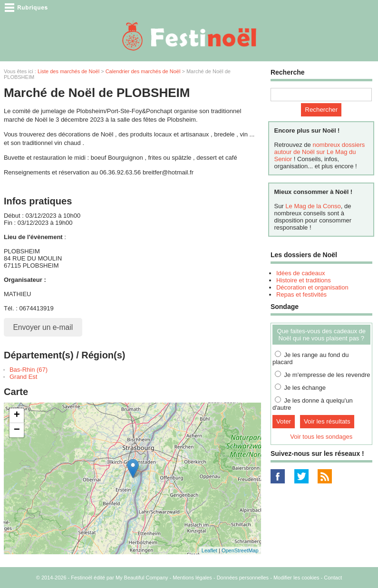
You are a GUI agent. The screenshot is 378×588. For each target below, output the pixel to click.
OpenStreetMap (240, 550)
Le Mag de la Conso (313, 206)
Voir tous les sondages (321, 437)
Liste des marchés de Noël (68, 71)
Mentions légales (192, 578)
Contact (333, 578)
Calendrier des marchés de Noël (143, 71)
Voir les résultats (327, 421)
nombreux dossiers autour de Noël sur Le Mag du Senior (319, 152)
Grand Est (24, 377)
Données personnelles (243, 578)
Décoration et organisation (312, 287)
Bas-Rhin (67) (29, 370)
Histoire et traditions (304, 280)
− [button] (17, 430)
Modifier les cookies (296, 578)
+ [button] (17, 415)
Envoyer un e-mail (43, 327)
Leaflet (209, 550)
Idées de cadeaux (301, 273)
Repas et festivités (301, 294)
